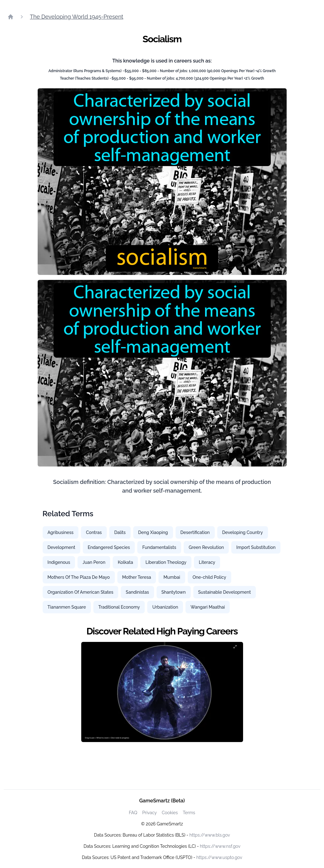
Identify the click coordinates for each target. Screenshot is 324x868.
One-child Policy (209, 577)
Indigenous (59, 562)
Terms (189, 813)
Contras (94, 532)
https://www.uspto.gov (219, 857)
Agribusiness (61, 532)
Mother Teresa (137, 577)
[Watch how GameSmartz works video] (162, 692)
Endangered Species (109, 547)
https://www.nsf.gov (220, 846)
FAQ (133, 813)
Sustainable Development (225, 592)
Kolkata (125, 562)
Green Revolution (206, 547)
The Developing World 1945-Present (77, 17)
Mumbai (172, 577)
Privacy (150, 813)
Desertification (195, 532)
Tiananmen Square (67, 607)
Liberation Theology (166, 562)
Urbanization (165, 607)
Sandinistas (137, 592)
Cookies (170, 813)
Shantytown (174, 592)
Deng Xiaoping (153, 532)
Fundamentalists (159, 547)
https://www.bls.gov (210, 835)
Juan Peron (94, 562)
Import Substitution (256, 547)
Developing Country (243, 532)
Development (61, 547)
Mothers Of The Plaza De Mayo (79, 577)
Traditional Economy (119, 607)
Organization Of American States (81, 592)
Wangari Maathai (208, 607)
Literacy (207, 562)
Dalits (120, 532)
